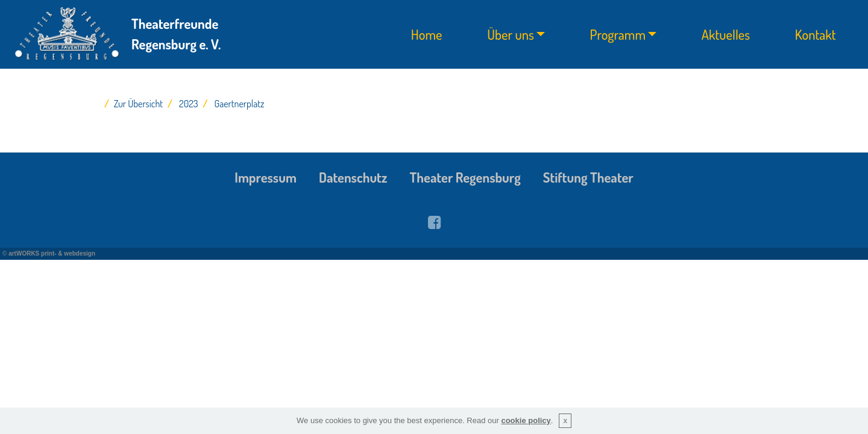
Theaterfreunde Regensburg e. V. (176, 34)
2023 (189, 104)
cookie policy (526, 420)
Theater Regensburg (465, 177)
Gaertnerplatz (240, 104)
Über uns (511, 34)
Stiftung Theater (588, 177)
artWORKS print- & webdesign (52, 253)
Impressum (266, 177)
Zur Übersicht (138, 104)
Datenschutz (353, 177)
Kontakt (816, 34)
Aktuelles (726, 34)
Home (427, 34)
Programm (618, 34)
